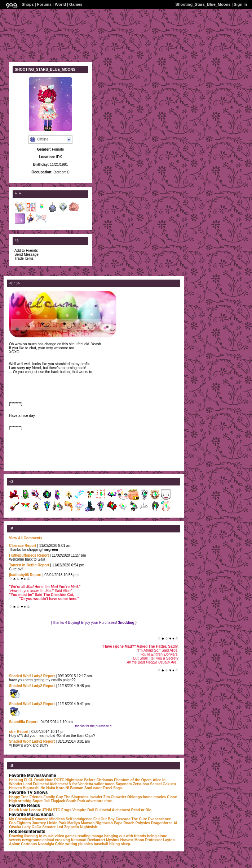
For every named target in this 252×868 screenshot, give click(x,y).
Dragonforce (162, 823)
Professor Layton (160, 840)
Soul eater (93, 788)
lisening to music (39, 836)
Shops (28, 4)
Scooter (49, 827)
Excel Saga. (113, 788)
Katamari (79, 840)
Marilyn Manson (81, 823)
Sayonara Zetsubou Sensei (139, 784)
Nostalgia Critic (51, 844)
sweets (15, 840)
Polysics (143, 823)
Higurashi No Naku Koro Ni (46, 788)
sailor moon (104, 784)
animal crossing (56, 840)
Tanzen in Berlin (23, 565)
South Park (76, 801)
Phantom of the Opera (133, 780)
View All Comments (26, 538)
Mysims (113, 840)
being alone (157, 836)
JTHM (47, 810)
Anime (15, 844)
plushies (86, 844)
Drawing (16, 836)
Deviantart (96, 840)
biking (114, 844)
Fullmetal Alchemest (50, 784)
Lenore (35, 810)
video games (66, 836)
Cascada (123, 819)
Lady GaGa (32, 827)
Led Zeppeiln (68, 827)
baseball (101, 844)
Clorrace (16, 546)
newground (32, 840)
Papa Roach (124, 823)
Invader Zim (100, 797)
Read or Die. (142, 810)
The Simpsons (76, 797)
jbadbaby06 (19, 575)
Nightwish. (89, 827)
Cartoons (29, 844)
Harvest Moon (132, 840)
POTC (59, 780)
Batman (77, 788)
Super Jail (41, 801)
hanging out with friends (125, 836)
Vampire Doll (83, 810)
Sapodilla (17, 722)
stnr (12, 732)
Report (30, 546)
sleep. (126, 844)
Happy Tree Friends (26, 797)
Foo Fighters (20, 823)
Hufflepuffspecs (23, 555)
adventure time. (100, 801)
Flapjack (58, 801)
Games (76, 4)
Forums (44, 4)
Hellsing (16, 780)
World (60, 4)
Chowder (118, 797)
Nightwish (104, 823)
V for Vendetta (81, 784)
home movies (154, 797)
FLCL (29, 780)
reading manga (90, 836)
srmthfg (25, 801)
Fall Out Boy (104, 819)
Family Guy (53, 797)
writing (71, 844)
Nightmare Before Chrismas (89, 780)
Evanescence (160, 819)
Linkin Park (57, 823)
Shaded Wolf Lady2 (26, 676)
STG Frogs (62, 810)
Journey (39, 823)
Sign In (240, 4)
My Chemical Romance (29, 819)
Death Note (44, 780)
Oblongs (135, 797)
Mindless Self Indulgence (71, 819)
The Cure (139, 819)
